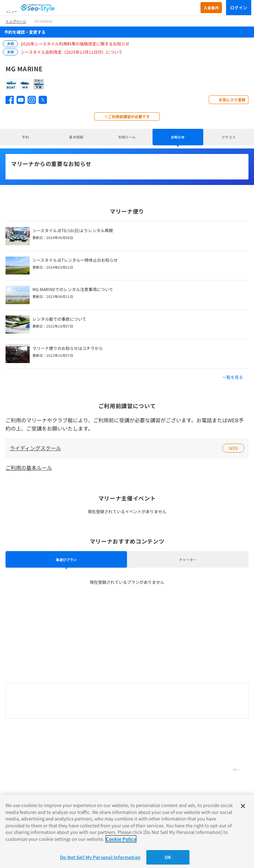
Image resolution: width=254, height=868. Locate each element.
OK (168, 857)
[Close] (243, 806)
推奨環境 (14, 779)
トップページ (16, 21)
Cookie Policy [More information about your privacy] (121, 839)
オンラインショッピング (32, 733)
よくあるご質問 (22, 743)
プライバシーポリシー (26, 787)
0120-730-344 (127, 701)
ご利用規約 (16, 771)
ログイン (239, 7)
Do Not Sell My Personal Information (100, 857)
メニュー (11, 12)
